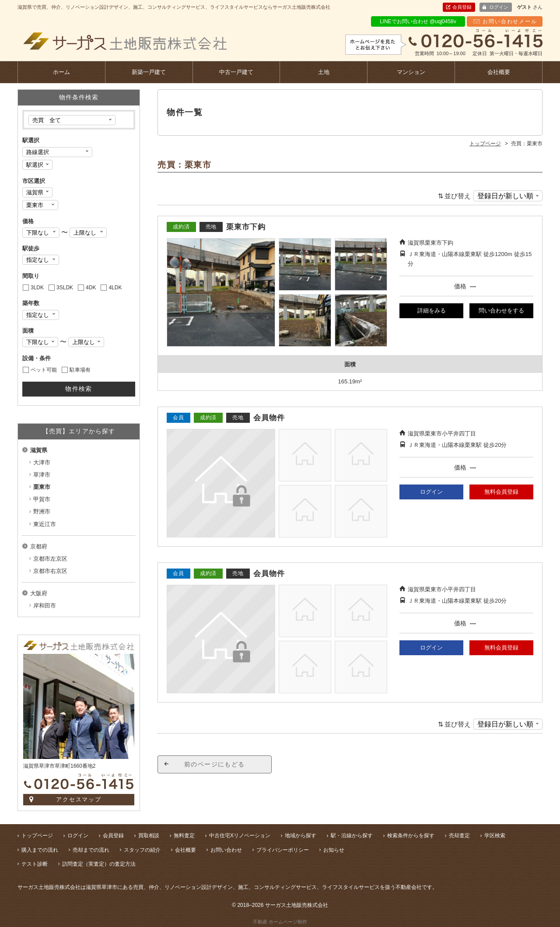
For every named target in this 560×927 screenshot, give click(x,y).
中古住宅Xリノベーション (240, 836)
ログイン (499, 7)
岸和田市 (45, 606)
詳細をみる (432, 311)
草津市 (42, 475)
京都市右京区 (50, 571)
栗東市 (42, 487)
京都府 (39, 546)
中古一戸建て (236, 72)
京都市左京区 (50, 559)
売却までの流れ (91, 850)
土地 (324, 72)
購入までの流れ (40, 850)
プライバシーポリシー (283, 850)
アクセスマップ (79, 799)
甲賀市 (42, 499)
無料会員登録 (501, 492)
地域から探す (301, 836)
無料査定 (184, 836)
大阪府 (39, 593)
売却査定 (459, 836)
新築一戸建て (149, 72)
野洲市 (42, 511)
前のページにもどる (215, 764)
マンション (411, 72)
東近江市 (45, 524)
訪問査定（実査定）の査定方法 (99, 864)
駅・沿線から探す (352, 836)
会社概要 (499, 72)
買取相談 (149, 836)
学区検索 (495, 836)
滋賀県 (39, 450)
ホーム (61, 72)
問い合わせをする (501, 311)
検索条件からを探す (411, 836)
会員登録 (462, 7)
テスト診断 (35, 864)
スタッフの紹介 (142, 850)
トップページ (37, 836)
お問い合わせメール (510, 21)
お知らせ (334, 850)
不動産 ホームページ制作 (280, 922)
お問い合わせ (226, 850)
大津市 (42, 462)
